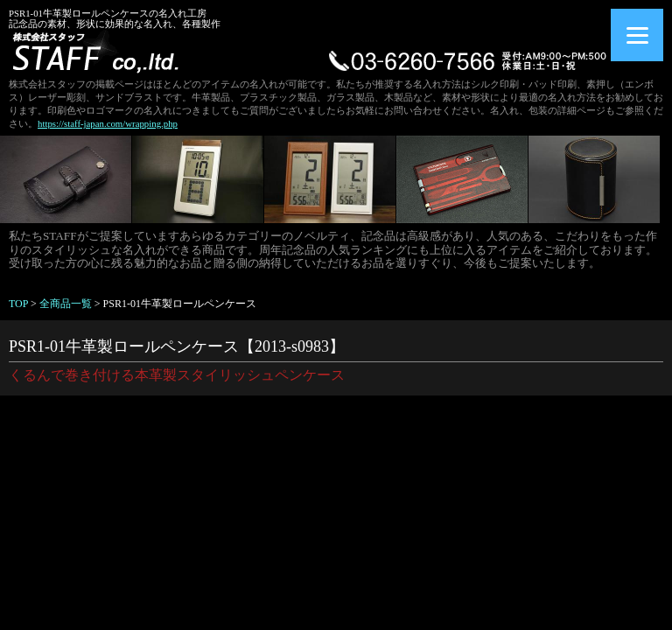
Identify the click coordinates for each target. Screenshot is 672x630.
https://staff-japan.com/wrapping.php (108, 123)
